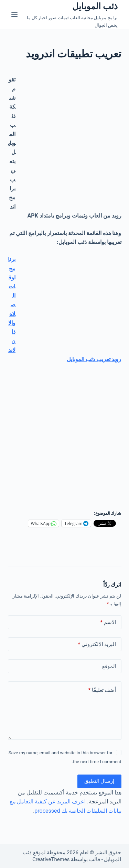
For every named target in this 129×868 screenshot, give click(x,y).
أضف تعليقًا (102, 690)
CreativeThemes (51, 859)
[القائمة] (14, 14)
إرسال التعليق (99, 781)
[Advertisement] (64, 140)
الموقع (109, 666)
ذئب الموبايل (95, 6)
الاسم (108, 622)
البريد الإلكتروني (97, 644)
